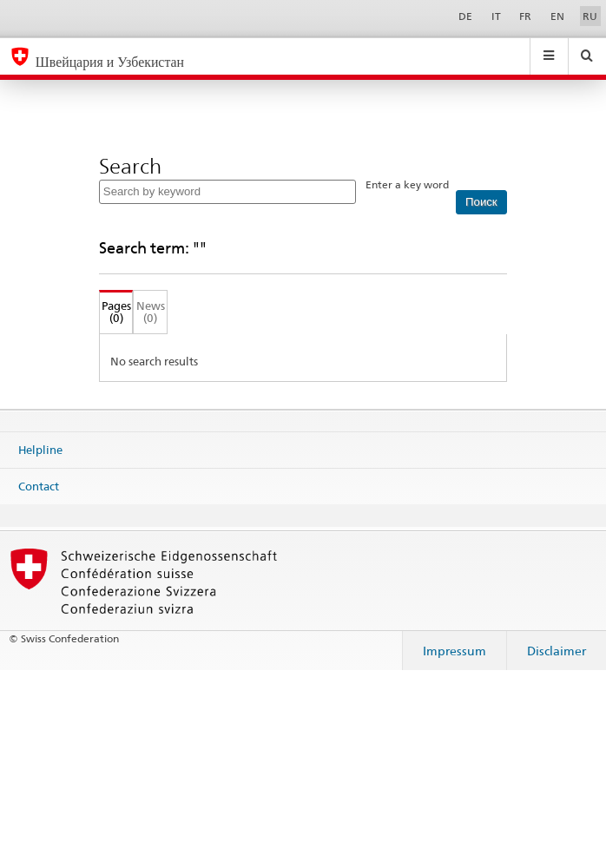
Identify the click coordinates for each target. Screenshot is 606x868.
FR (525, 16)
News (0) (151, 312)
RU (590, 16)
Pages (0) (115, 312)
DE (465, 16)
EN (557, 16)
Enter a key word (407, 184)
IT (496, 16)
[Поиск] (482, 202)
